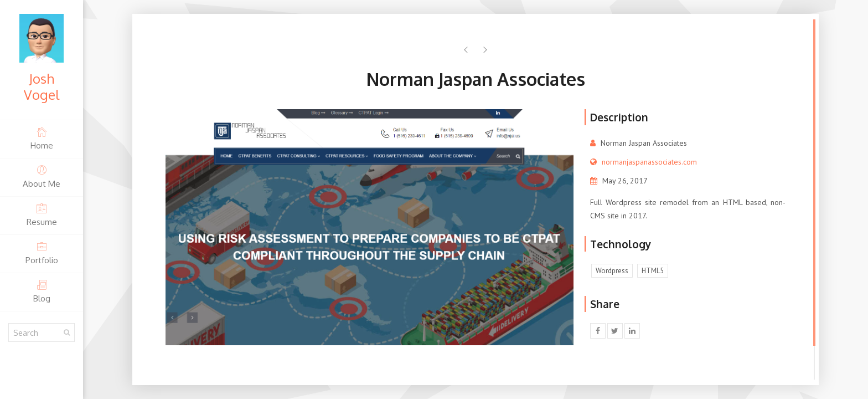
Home (42, 138)
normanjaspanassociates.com (649, 162)
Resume (42, 215)
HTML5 (653, 271)
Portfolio (42, 253)
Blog (42, 291)
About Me (42, 177)
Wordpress (612, 271)
